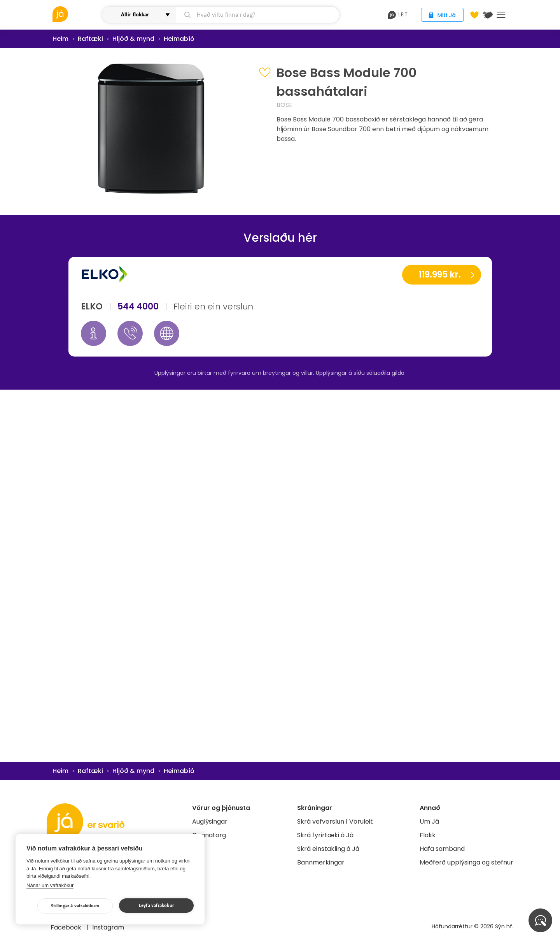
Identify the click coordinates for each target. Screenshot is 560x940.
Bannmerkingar (321, 862)
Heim (60, 39)
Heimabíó (179, 39)
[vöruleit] (76, 14)
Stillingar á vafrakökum (75, 906)
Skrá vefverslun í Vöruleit (335, 821)
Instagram (108, 927)
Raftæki (90, 39)
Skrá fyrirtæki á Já (325, 835)
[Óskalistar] (474, 15)
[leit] (258, 15)
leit (398, 15)
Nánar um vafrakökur (50, 885)
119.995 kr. (440, 275)
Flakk (428, 835)
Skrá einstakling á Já (328, 849)
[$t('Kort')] (488, 15)
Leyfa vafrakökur (156, 906)
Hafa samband (442, 849)
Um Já (429, 821)
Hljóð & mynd (133, 39)
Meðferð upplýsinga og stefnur (466, 862)
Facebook (67, 927)
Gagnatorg (209, 835)
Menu (501, 15)
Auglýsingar (210, 821)
